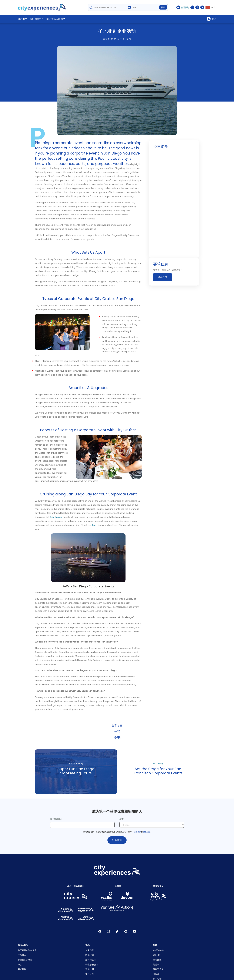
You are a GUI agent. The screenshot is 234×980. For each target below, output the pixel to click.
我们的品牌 (37, 19)
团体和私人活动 (56, 19)
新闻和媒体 (91, 960)
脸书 (117, 737)
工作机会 (22, 955)
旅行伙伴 (90, 974)
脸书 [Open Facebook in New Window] (100, 931)
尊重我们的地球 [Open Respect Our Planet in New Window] (25, 960)
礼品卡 (156, 964)
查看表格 (163, 277)
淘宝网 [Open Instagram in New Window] (108, 931)
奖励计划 (90, 969)
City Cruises (56, 517)
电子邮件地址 (56, 819)
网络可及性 (158, 969)
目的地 (22, 19)
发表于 (117, 39)
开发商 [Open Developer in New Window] (156, 974)
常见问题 (90, 950)
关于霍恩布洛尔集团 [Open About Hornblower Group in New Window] (27, 950)
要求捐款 (22, 969)
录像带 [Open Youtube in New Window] (134, 931)
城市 (122, 819)
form (95, 525)
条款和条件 (158, 950)
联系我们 (90, 955)
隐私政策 (147, 832)
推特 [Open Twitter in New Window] (117, 931)
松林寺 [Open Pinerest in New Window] (126, 931)
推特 (117, 731)
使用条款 (137, 832)
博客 (20, 964)
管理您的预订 (92, 964)
